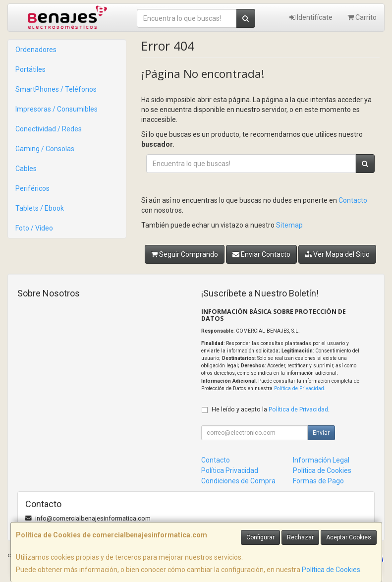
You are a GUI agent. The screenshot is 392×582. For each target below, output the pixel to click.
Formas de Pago (318, 481)
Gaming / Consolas (45, 149)
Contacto (353, 200)
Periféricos (32, 188)
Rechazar (300, 537)
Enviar (321, 433)
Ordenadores (36, 50)
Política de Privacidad (299, 388)
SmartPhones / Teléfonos (56, 89)
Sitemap (289, 225)
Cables (26, 169)
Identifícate (311, 17)
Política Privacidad (230, 470)
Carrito (362, 17)
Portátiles (30, 69)
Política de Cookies (331, 570)
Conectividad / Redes (49, 129)
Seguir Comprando (185, 254)
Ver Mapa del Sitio (337, 254)
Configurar (260, 537)
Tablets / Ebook (40, 208)
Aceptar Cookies (349, 537)
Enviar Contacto (261, 254)
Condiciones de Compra (238, 481)
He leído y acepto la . (271, 409)
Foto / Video (34, 228)
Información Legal (321, 460)
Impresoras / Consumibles (56, 109)
